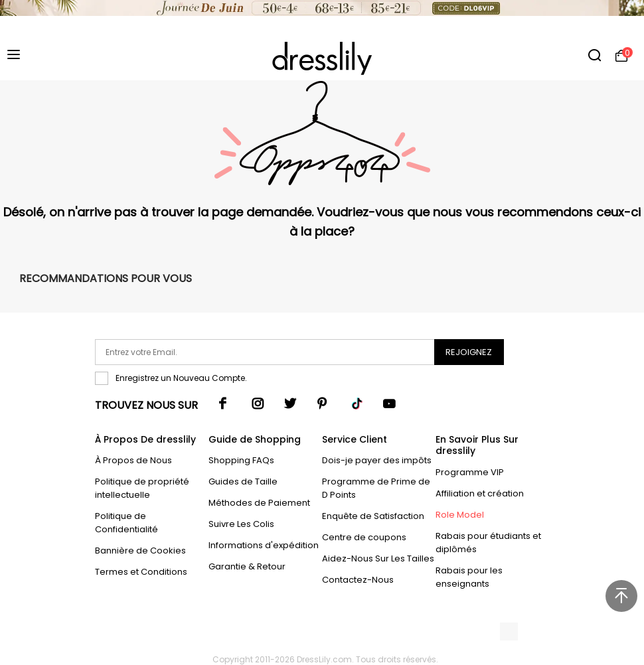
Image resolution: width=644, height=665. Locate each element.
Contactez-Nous (358, 580)
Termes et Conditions (141, 572)
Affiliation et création (480, 493)
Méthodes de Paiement (259, 503)
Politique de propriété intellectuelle (142, 488)
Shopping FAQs (241, 460)
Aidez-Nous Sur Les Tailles (378, 558)
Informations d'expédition (264, 545)
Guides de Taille (243, 481)
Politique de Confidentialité (126, 523)
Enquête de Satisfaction (373, 516)
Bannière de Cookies (140, 551)
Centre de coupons (364, 537)
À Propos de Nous (133, 460)
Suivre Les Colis (241, 524)
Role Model (460, 515)
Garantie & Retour (247, 566)
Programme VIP (470, 472)
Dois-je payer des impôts (377, 460)
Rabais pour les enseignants (469, 577)
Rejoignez (469, 352)
